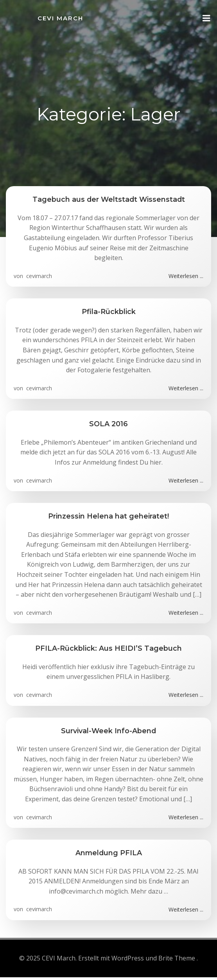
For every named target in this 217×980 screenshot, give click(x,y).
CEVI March (60, 18)
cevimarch (38, 276)
